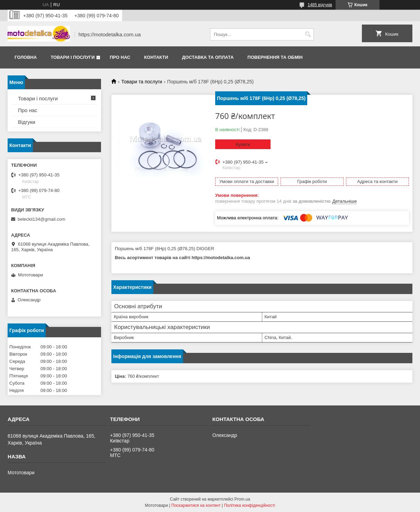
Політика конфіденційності (249, 505)
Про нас (120, 57)
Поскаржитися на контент (196, 505)
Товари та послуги (141, 82)
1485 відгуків (320, 5)
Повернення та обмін (275, 57)
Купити (243, 144)
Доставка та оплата (208, 57)
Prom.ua (242, 499)
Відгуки (27, 122)
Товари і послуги (72, 57)
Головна (26, 57)
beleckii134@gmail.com (41, 219)
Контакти (156, 57)
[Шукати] (308, 34)
